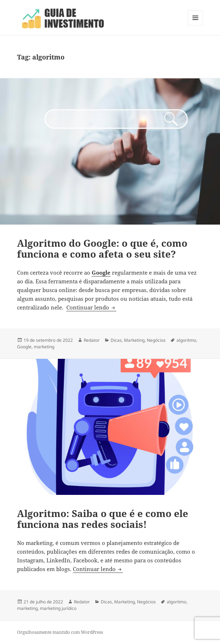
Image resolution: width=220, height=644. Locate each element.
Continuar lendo (91, 307)
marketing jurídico (58, 608)
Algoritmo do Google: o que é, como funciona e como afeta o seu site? (102, 249)
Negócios (156, 340)
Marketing (134, 340)
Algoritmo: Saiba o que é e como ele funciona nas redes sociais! (103, 519)
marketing (44, 347)
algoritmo (186, 340)
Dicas (116, 340)
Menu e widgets (196, 25)
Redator (92, 340)
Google (24, 347)
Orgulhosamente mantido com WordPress (60, 632)
